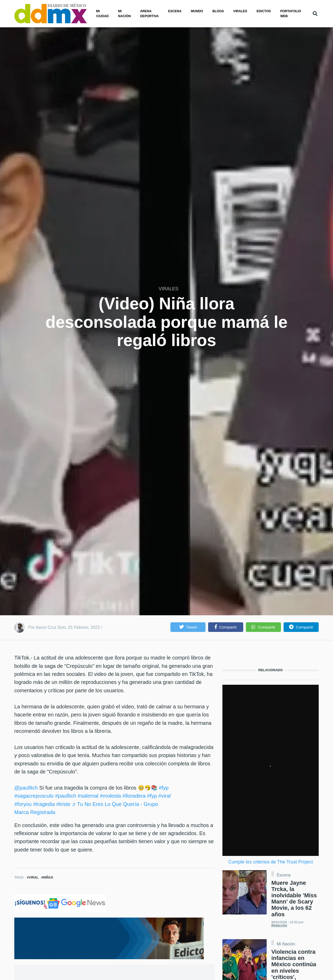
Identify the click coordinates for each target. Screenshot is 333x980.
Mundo (197, 11)
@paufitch (26, 788)
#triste (63, 804)
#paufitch (66, 796)
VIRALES (169, 289)
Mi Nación (286, 944)
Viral (34, 877)
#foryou (23, 804)
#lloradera (134, 796)
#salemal (88, 796)
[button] (188, 627)
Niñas (48, 877)
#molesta (110, 796)
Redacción (279, 925)
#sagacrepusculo (34, 796)
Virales (240, 11)
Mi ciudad (103, 14)
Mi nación (124, 14)
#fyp (164, 788)
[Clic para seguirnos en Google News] (60, 903)
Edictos (264, 11)
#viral (164, 796)
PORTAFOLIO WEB (291, 14)
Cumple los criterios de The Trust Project (271, 862)
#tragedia (44, 804)
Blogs (218, 11)
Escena (175, 11)
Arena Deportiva (149, 14)
